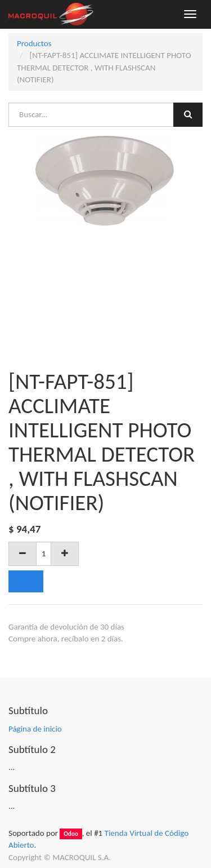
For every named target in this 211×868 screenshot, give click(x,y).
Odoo (71, 834)
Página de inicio (35, 729)
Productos (34, 43)
